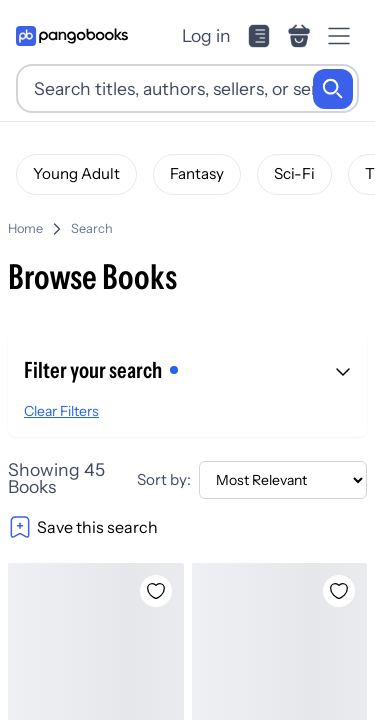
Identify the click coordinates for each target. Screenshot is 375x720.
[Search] (333, 89)
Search (92, 228)
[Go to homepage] (72, 36)
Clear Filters (61, 411)
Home (25, 228)
